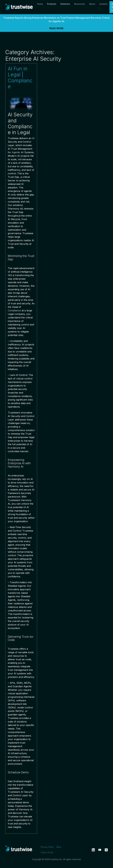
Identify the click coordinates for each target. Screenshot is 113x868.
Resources (80, 4)
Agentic (16, 152)
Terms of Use (47, 852)
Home (40, 4)
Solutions (65, 4)
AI (33, 138)
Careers (103, 4)
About (92, 4)
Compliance (14, 310)
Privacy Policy (47, 847)
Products (52, 4)
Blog (59, 847)
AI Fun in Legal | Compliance (20, 78)
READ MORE (56, 28)
